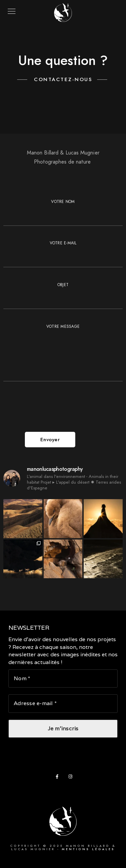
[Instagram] (72, 778)
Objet (63, 296)
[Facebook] (59, 778)
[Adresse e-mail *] (63, 704)
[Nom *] (63, 679)
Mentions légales (88, 849)
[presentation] (54, 411)
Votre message (63, 354)
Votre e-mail (63, 254)
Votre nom (63, 212)
